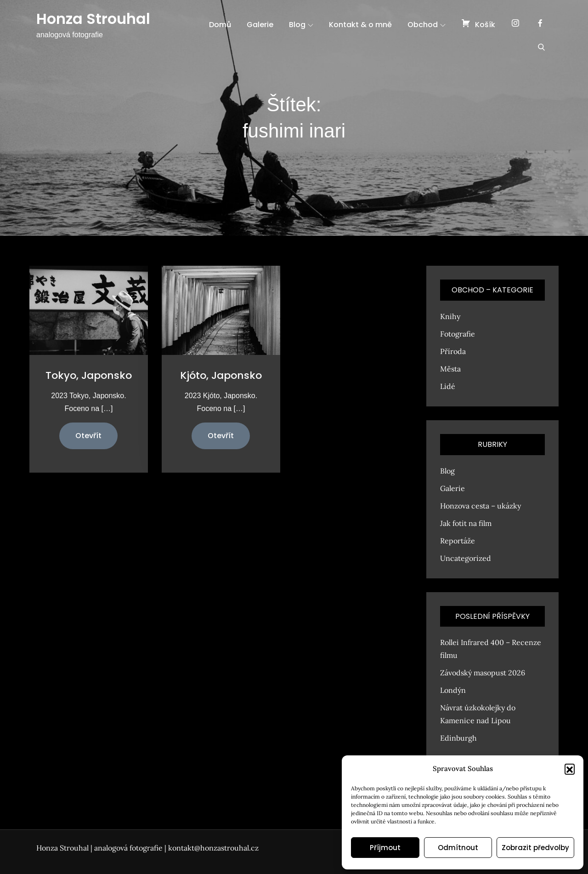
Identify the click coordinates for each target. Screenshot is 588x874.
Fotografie (458, 334)
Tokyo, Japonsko (89, 375)
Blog (301, 25)
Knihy (450, 316)
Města (450, 369)
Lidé (448, 386)
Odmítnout (458, 848)
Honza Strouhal (93, 19)
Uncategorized (466, 558)
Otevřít (88, 436)
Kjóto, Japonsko (221, 375)
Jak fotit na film (466, 523)
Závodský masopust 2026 (483, 673)
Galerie (260, 25)
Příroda (453, 351)
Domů (220, 25)
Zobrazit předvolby (535, 848)
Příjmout (385, 848)
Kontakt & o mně (360, 25)
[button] (570, 769)
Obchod (427, 25)
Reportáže (458, 541)
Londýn (453, 690)
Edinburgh (458, 738)
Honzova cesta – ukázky (481, 506)
